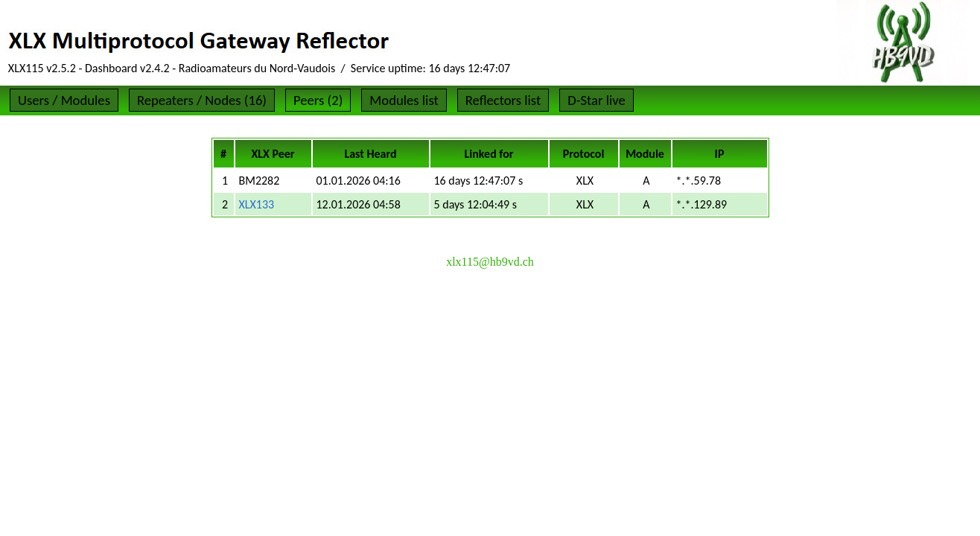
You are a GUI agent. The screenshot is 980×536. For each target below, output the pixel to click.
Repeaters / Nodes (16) (202, 100)
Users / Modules (64, 100)
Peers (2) (318, 100)
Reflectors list (503, 100)
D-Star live (596, 100)
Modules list (404, 100)
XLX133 (257, 204)
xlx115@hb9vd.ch (490, 262)
